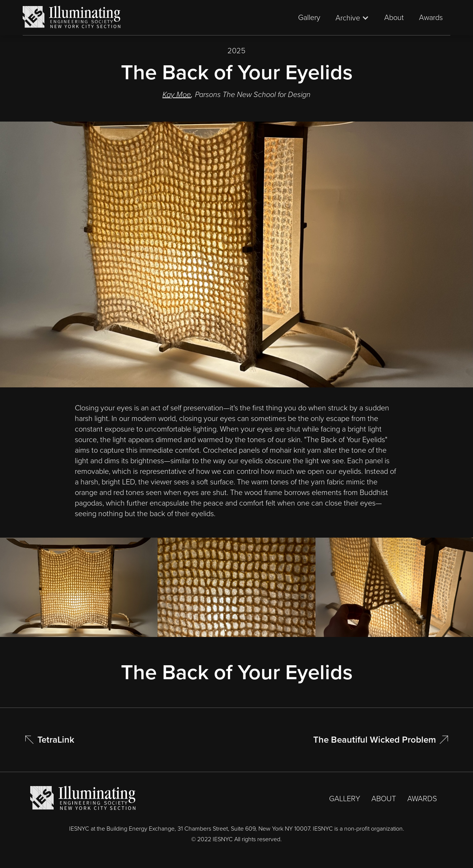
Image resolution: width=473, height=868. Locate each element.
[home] (72, 18)
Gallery (309, 17)
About (394, 17)
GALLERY (345, 799)
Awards (431, 17)
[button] (352, 18)
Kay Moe (177, 94)
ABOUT (384, 799)
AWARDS (422, 799)
